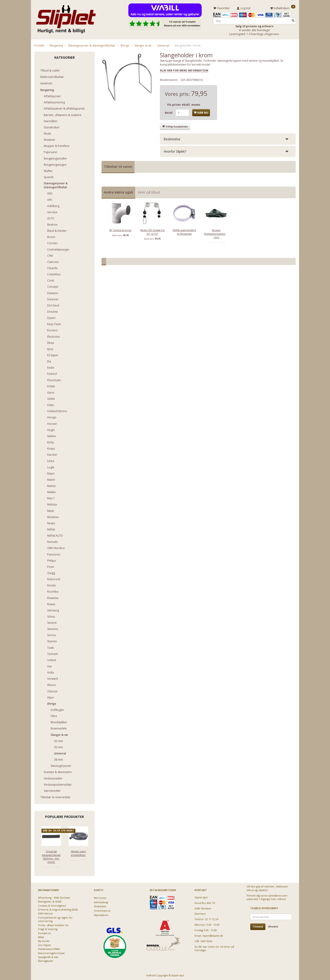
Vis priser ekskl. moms (184, 104)
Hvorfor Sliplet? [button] (175, 151)
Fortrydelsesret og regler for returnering (55, 919)
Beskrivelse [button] (172, 138)
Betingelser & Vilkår (50, 901)
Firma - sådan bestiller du (53, 924)
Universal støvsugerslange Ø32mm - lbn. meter (51, 856)
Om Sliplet (44, 944)
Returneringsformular (51, 952)
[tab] (228, 138)
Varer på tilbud (149, 192)
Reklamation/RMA (49, 948)
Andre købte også (118, 192)
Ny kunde (44, 940)
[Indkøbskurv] (283, 8)
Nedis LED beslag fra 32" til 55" (152, 231)
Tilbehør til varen (118, 166)
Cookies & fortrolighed (52, 905)
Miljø (41, 936)
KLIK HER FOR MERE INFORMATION (184, 70)
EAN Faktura (45, 913)
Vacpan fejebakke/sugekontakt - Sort (216, 233)
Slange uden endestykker (78, 852)
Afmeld (273, 926)
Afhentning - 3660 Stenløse (54, 897)
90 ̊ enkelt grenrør (120, 229)
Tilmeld (258, 926)
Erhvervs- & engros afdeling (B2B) (58, 909)
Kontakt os (44, 932)
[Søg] (293, 20)
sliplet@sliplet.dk (213, 935)
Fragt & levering (48, 928)
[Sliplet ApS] (66, 18)
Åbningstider (46, 960)
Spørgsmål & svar (48, 956)
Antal (169, 112)
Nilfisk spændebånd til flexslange (184, 231)
